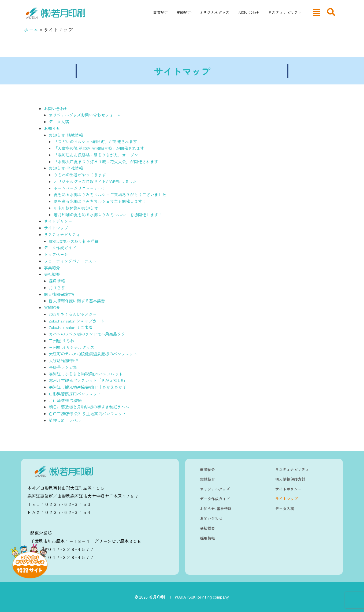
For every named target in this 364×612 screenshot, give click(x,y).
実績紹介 (184, 12)
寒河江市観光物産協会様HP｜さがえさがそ (88, 387)
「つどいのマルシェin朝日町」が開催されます (95, 141)
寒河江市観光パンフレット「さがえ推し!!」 (88, 380)
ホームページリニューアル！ (80, 188)
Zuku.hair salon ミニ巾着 (71, 327)
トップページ (56, 254)
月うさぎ (57, 288)
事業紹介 (161, 12)
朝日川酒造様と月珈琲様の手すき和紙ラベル (89, 407)
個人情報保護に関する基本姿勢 (77, 301)
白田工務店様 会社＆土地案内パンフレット (88, 413)
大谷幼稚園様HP (64, 360)
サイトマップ (56, 228)
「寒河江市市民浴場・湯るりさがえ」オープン (96, 155)
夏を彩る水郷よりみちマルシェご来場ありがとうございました (110, 194)
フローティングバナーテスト (70, 261)
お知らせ (52, 128)
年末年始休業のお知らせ (76, 208)
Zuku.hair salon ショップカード (77, 321)
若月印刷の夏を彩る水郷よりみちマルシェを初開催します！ (108, 215)
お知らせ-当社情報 (66, 168)
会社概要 (52, 274)
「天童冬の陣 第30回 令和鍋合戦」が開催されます (99, 148)
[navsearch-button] (331, 12)
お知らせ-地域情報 (66, 135)
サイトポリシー (58, 221)
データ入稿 (59, 122)
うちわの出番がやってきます (80, 175)
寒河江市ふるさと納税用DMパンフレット (86, 374)
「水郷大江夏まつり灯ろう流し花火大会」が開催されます (106, 162)
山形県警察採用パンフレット (75, 394)
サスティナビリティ (285, 12)
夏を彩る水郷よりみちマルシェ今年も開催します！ (100, 201)
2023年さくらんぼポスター (73, 314)
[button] (317, 12)
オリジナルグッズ (214, 12)
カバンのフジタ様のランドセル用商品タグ (87, 334)
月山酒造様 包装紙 (65, 400)
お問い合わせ (249, 12)
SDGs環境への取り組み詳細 (74, 241)
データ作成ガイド (60, 248)
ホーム (31, 29)
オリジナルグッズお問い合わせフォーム (85, 115)
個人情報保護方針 (60, 294)
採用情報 (57, 281)
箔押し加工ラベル (65, 420)
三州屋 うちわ (61, 341)
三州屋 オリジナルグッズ (71, 347)
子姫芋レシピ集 (63, 367)
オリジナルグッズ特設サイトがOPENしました (95, 181)
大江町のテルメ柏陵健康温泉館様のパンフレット (93, 354)
